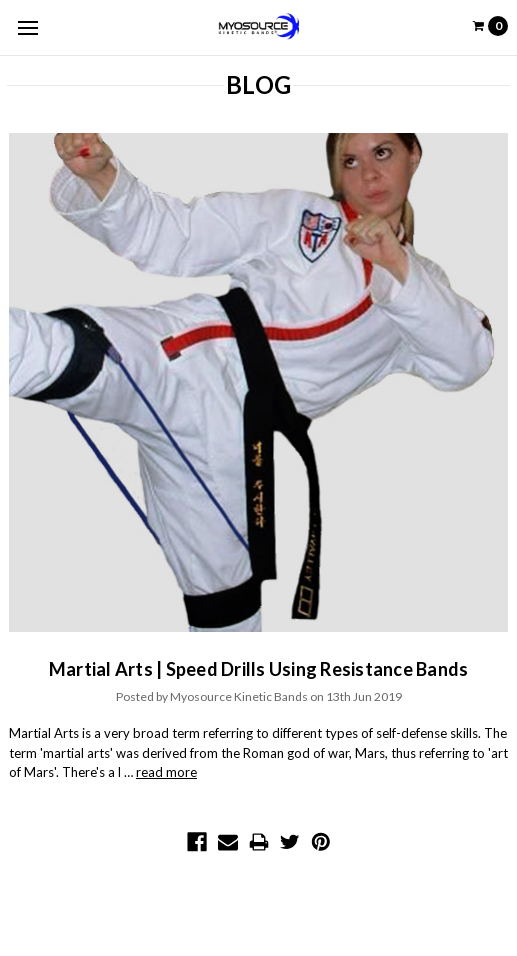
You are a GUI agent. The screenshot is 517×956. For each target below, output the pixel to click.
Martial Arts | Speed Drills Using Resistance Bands (259, 669)
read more (166, 772)
